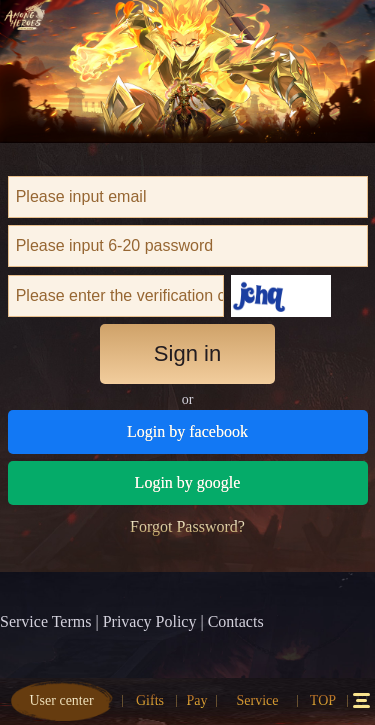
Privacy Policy (150, 621)
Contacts (236, 621)
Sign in (187, 353)
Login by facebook (187, 431)
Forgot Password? (187, 526)
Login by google (188, 482)
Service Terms (45, 621)
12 (361, 700)
